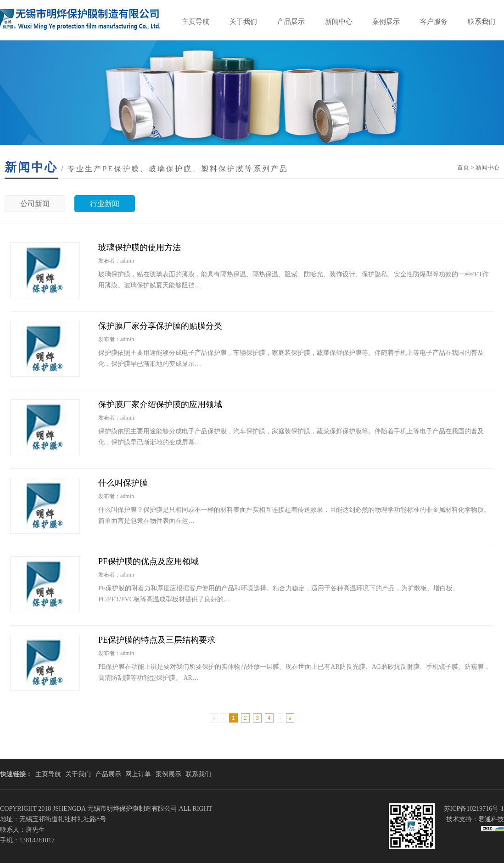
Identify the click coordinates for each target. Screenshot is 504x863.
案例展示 (386, 22)
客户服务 (434, 22)
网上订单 (138, 774)
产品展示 (291, 22)
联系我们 (482, 22)
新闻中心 (339, 22)
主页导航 (196, 22)
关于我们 (243, 22)
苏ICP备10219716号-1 (474, 809)
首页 (463, 167)
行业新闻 (105, 204)
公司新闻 (35, 204)
